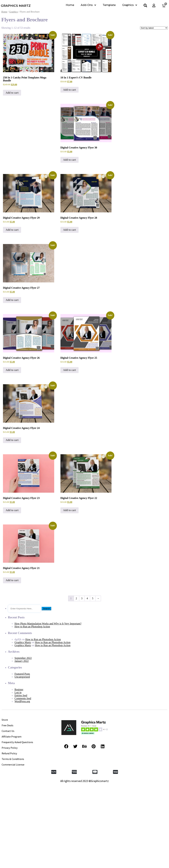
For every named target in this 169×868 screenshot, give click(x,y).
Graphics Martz (23, 642)
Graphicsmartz (100, 781)
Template (109, 5)
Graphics (130, 5)
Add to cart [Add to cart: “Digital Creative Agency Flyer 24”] (12, 440)
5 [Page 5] (93, 598)
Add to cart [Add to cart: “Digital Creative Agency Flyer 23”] (12, 510)
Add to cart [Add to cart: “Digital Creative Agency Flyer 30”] (70, 160)
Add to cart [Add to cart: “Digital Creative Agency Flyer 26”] (12, 370)
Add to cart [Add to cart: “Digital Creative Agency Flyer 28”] (70, 230)
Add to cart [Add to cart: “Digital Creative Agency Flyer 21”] (12, 580)
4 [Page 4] (87, 598)
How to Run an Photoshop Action (32, 627)
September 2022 (23, 658)
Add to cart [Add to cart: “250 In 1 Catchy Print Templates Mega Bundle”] (12, 93)
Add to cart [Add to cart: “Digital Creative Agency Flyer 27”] (12, 300)
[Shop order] (154, 28)
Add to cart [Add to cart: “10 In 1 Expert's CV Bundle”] (70, 90)
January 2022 (22, 661)
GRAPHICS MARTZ (16, 6)
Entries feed (21, 695)
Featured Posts (22, 674)
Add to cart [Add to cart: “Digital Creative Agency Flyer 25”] (70, 370)
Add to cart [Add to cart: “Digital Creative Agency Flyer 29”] (12, 230)
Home (70, 5)
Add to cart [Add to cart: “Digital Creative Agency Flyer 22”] (70, 510)
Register (19, 689)
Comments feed (23, 698)
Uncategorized (22, 677)
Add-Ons (88, 5)
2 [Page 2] (76, 598)
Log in (18, 692)
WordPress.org (22, 701)
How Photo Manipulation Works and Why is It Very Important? (48, 624)
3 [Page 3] (82, 598)
